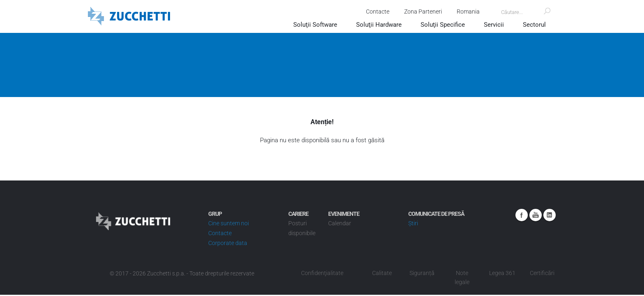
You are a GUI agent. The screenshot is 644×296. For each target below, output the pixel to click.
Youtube (536, 215)
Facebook (522, 215)
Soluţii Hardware (379, 25)
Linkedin (550, 215)
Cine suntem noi (229, 223)
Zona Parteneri (421, 12)
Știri (413, 223)
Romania (467, 12)
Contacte (376, 12)
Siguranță (422, 273)
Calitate (382, 273)
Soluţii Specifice (443, 25)
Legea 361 (502, 273)
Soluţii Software (315, 25)
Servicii (494, 25)
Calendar (340, 223)
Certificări (542, 273)
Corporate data (228, 243)
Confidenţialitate (322, 273)
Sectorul (534, 25)
